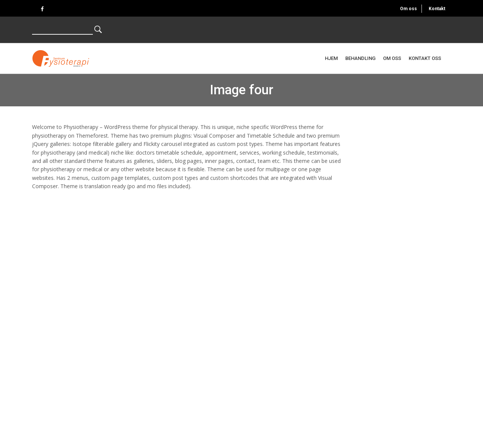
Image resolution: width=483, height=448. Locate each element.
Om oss (408, 9)
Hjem (331, 58)
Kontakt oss (425, 58)
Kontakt (437, 9)
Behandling (360, 58)
